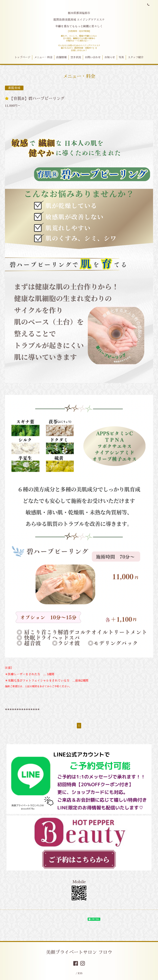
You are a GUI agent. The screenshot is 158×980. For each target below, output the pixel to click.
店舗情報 (61, 57)
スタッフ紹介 (136, 57)
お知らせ (110, 57)
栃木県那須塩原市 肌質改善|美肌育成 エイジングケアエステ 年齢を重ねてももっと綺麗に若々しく (79, 20)
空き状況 (76, 57)
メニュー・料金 (43, 57)
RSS (80, 973)
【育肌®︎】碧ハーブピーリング (37, 99)
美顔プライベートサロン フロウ (79, 952)
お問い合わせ (93, 57)
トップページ (22, 57)
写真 (121, 57)
